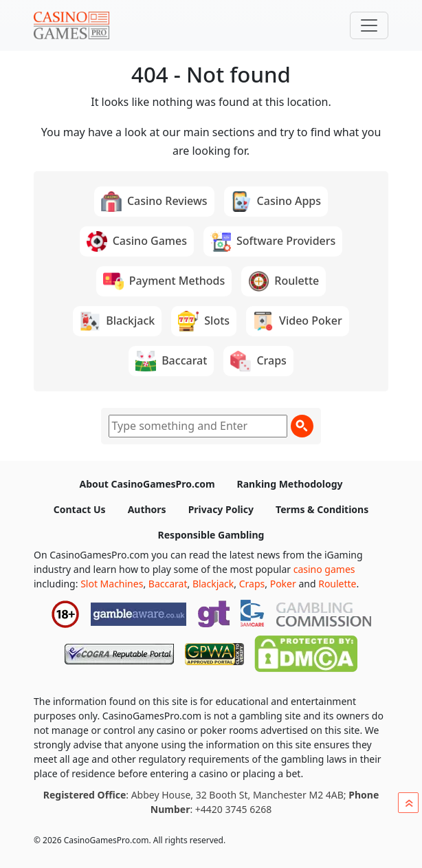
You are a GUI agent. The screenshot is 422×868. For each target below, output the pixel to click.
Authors (147, 509)
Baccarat (168, 584)
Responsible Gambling (211, 535)
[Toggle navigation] (369, 25)
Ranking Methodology (290, 484)
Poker (283, 584)
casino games (324, 569)
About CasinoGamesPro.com (147, 484)
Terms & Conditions (322, 509)
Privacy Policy (221, 509)
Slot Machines (112, 584)
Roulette (337, 584)
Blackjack (213, 584)
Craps (252, 584)
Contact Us (80, 509)
